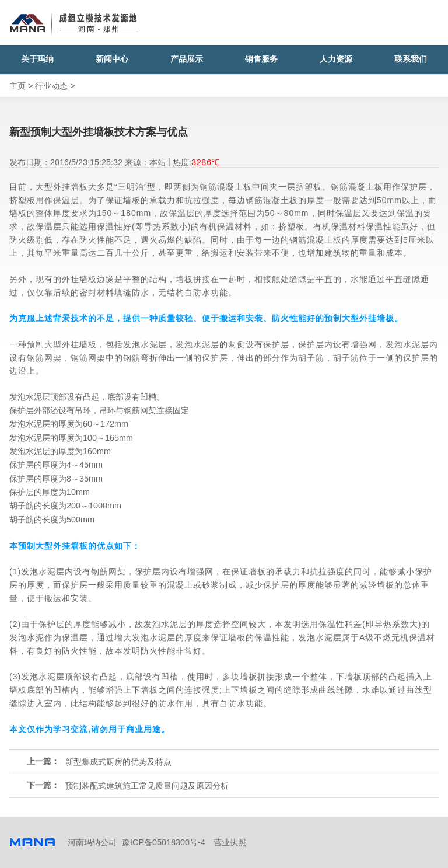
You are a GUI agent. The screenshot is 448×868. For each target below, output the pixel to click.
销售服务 (261, 59)
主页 (17, 86)
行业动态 (51, 86)
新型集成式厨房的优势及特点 (118, 762)
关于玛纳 (37, 59)
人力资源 (336, 59)
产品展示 (187, 59)
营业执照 (230, 842)
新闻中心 (112, 59)
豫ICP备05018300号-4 (164, 842)
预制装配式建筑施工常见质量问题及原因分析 (147, 786)
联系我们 (411, 59)
